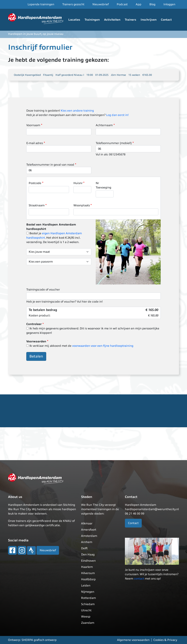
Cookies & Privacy (165, 640)
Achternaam (104, 125)
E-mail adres (35, 143)
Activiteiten (112, 20)
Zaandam (88, 623)
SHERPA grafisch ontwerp (39, 640)
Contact (166, 20)
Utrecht (86, 610)
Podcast (122, 4)
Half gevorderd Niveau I (70, 75)
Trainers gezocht (73, 4)
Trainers (130, 20)
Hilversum (88, 573)
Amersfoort (89, 530)
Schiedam (88, 604)
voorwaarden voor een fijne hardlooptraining (103, 346)
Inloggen (169, 4)
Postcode (35, 183)
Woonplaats (82, 205)
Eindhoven (88, 561)
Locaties (74, 20)
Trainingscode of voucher (43, 290)
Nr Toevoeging (103, 185)
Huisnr (78, 183)
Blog (152, 4)
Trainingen (92, 20)
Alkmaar (87, 523)
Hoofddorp (88, 579)
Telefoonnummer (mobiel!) (114, 143)
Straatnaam (37, 205)
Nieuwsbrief (101, 4)
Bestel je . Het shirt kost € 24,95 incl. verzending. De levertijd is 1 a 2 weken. (54, 238)
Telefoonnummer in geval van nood (50, 165)
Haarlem (87, 567)
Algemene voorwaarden (133, 640)
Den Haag (88, 555)
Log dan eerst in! (117, 115)
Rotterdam (88, 598)
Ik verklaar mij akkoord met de (81, 346)
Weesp (86, 617)
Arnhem (87, 542)
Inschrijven (149, 20)
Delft (84, 548)
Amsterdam (89, 536)
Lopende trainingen (41, 4)
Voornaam (33, 125)
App (139, 4)
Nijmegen (88, 592)
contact (139, 579)
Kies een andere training (77, 111)
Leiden (86, 586)
